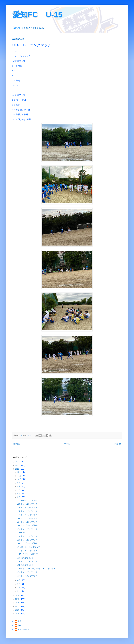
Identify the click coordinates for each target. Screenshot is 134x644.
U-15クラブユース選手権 (27, 525)
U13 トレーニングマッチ (27, 504)
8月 (19, 486)
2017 (18, 606)
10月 (20, 479)
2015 (18, 614)
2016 (18, 610)
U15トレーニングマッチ (27, 500)
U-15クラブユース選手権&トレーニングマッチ (36, 569)
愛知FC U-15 (37, 15)
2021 (18, 469)
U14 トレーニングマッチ (27, 507)
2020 (18, 596)
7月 (19, 490)
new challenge (24, 629)
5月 (19, 497)
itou (19, 625)
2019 (18, 599)
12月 (20, 472)
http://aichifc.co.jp (34, 28)
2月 (19, 587)
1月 (19, 591)
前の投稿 (117, 444)
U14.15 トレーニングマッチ (28, 547)
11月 (20, 476)
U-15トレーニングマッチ (27, 518)
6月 (19, 494)
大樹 (20, 621)
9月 (19, 483)
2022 (18, 465)
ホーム (67, 444)
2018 (18, 603)
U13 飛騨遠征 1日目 (25, 565)
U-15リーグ (22, 533)
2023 (18, 462)
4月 (19, 580)
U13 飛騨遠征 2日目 (25, 558)
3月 (19, 584)
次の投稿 (17, 444)
